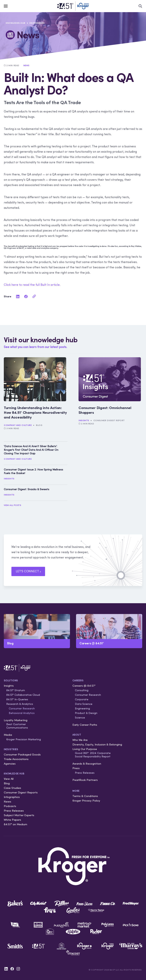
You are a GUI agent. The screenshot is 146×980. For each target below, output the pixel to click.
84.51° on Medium (15, 824)
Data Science (84, 704)
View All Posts (12, 505)
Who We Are (80, 740)
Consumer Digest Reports (21, 792)
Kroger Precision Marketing (24, 739)
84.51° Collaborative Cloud (23, 695)
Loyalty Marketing (16, 720)
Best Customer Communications (17, 726)
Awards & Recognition (87, 764)
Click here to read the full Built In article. (32, 285)
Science (80, 718)
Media (8, 735)
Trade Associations (16, 759)
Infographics (12, 797)
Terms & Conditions (85, 796)
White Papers (12, 820)
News (8, 801)
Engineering (37, 23)
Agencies (10, 764)
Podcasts (10, 806)
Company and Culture (18, 425)
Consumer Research (22, 708)
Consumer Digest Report (109, 420)
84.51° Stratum (16, 690)
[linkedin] (18, 296)
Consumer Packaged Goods (22, 754)
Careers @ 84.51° (84, 686)
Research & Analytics (20, 704)
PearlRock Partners (85, 780)
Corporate (82, 699)
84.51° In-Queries (17, 699)
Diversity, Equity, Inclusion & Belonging (97, 744)
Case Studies (12, 788)
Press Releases (14, 811)
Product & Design (86, 713)
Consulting (82, 690)
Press (76, 768)
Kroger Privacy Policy (86, 801)
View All (9, 779)
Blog (39, 425)
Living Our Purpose (85, 749)
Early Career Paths (85, 725)
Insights (84, 420)
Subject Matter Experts (19, 815)
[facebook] (26, 296)
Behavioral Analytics (22, 713)
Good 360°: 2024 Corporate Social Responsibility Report (93, 755)
